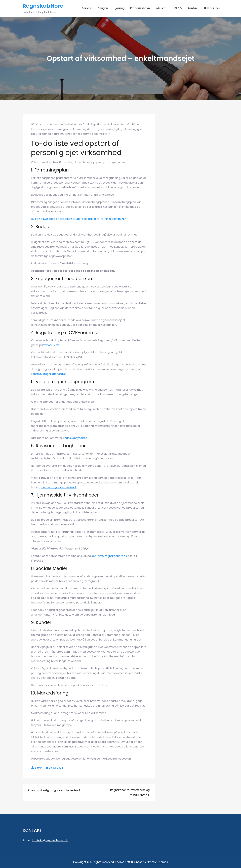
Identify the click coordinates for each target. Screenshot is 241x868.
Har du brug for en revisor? (59, 487)
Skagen (103, 8)
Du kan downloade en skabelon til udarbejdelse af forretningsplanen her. (79, 219)
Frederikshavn (140, 8)
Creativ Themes (157, 862)
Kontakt (193, 8)
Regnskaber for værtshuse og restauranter (130, 793)
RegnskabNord (43, 6)
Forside (87, 8)
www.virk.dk (51, 345)
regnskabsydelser (75, 438)
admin (38, 768)
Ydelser (161, 8)
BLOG (178, 8)
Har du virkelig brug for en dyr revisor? (55, 790)
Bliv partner (212, 8)
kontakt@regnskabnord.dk (49, 374)
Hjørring (119, 8)
